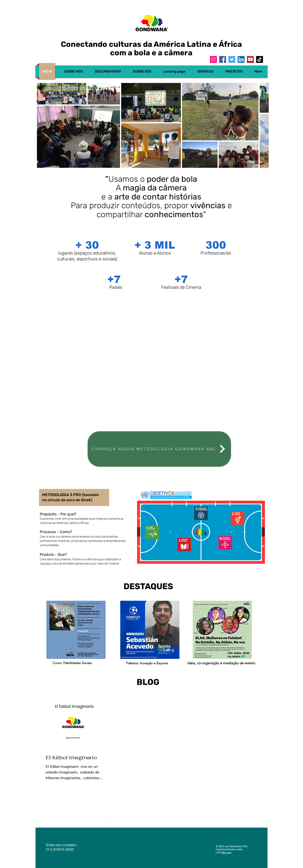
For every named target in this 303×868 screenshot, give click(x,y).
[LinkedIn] (241, 59)
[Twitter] (232, 59)
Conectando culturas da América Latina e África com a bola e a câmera (151, 48)
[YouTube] (250, 59)
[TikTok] (260, 59)
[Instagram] (213, 59)
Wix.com (226, 852)
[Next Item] (261, 125)
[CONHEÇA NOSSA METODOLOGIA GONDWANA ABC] (159, 449)
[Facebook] (223, 59)
